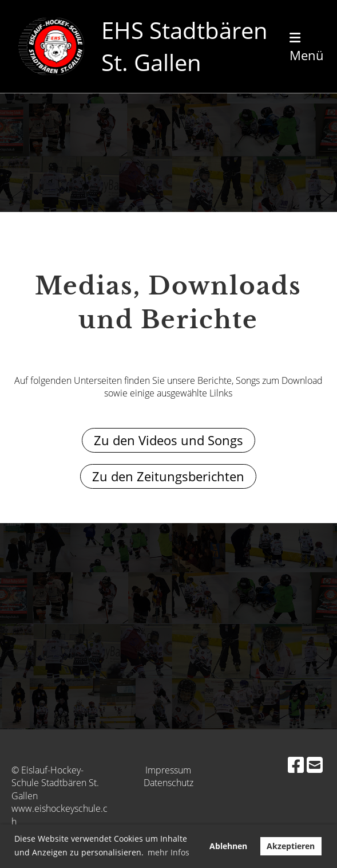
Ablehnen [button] (228, 846)
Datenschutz (168, 783)
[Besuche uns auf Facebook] (296, 765)
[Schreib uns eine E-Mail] (315, 765)
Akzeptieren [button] (291, 846)
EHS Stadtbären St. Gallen (185, 46)
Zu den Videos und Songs (168, 440)
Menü (307, 48)
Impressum (168, 770)
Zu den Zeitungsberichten (168, 476)
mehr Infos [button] (168, 852)
